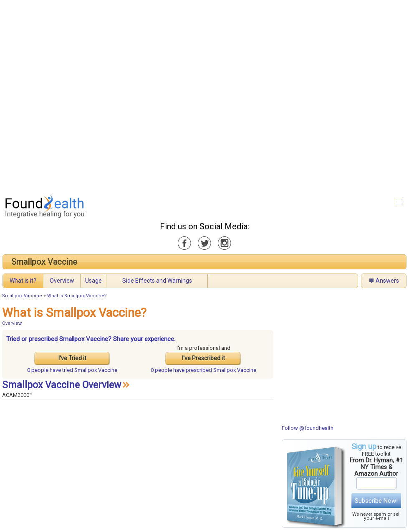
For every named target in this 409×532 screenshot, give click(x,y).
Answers (387, 281)
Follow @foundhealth (308, 428)
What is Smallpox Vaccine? (77, 296)
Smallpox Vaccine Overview (62, 385)
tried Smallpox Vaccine (72, 370)
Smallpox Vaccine (44, 262)
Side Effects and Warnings (157, 281)
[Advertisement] (95, 95)
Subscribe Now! (376, 501)
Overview (62, 281)
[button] (398, 202)
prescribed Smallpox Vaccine (203, 370)
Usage (93, 281)
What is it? (23, 281)
